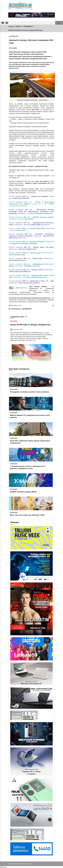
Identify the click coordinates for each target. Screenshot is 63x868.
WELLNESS (14, 321)
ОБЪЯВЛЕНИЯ (14, 36)
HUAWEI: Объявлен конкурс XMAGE (23, 492)
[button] (57, 23)
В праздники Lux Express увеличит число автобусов (29, 392)
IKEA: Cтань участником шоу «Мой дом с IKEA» (27, 515)
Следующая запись (19, 317)
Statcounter (3, 867)
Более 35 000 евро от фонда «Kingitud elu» (30, 325)
